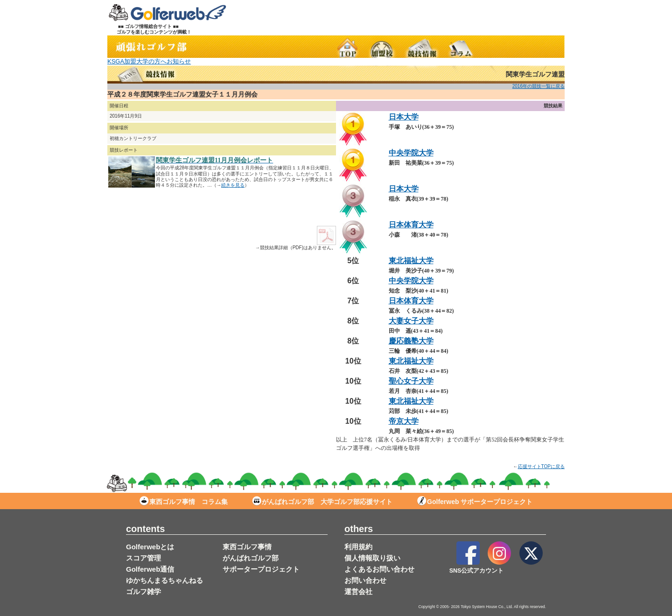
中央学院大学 (411, 153)
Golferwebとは (150, 547)
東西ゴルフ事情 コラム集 (184, 502)
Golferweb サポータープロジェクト (475, 502)
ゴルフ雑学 (143, 591)
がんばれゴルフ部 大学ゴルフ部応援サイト (322, 502)
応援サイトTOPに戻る (541, 466)
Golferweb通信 (150, 569)
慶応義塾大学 (411, 341)
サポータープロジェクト (261, 569)
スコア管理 (143, 558)
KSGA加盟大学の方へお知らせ (149, 61)
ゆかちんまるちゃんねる (164, 580)
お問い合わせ (365, 580)
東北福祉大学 (411, 261)
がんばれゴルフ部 (251, 558)
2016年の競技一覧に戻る (539, 86)
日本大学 (404, 117)
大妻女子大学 (411, 321)
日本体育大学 (411, 225)
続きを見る (233, 185)
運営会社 (358, 591)
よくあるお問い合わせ (379, 569)
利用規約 (358, 547)
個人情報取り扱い (372, 558)
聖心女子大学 (411, 381)
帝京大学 (404, 421)
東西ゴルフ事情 (247, 547)
